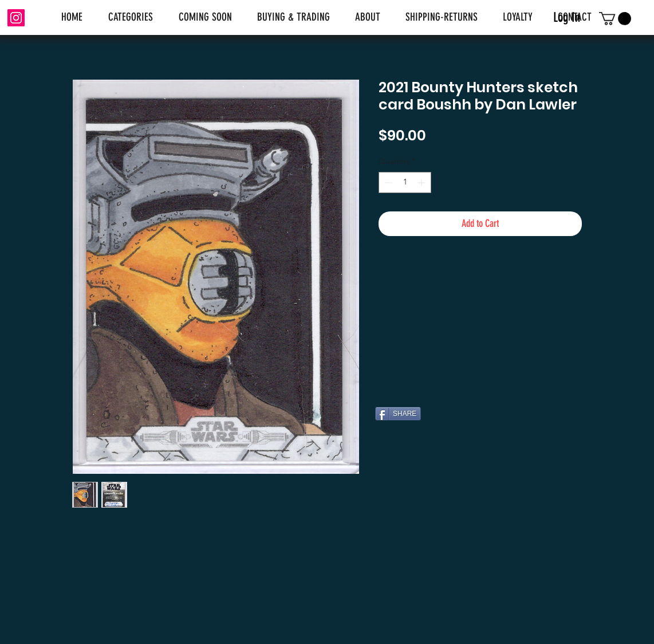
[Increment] (422, 182)
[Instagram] (16, 18)
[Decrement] (387, 182)
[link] (615, 19)
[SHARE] (398, 414)
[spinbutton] (405, 182)
